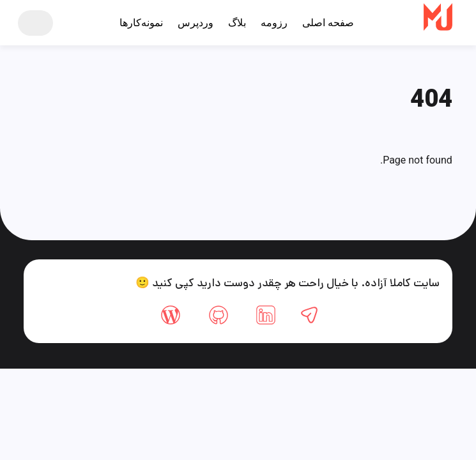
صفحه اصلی (328, 23)
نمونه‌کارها (141, 23)
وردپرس (196, 23)
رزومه (274, 23)
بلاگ (237, 23)
